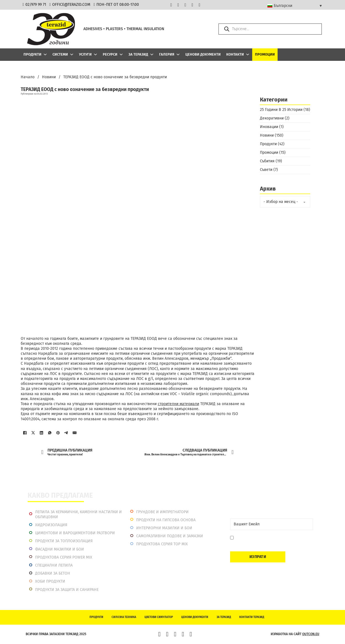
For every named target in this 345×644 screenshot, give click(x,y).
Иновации (269, 127)
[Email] (272, 524)
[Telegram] (66, 433)
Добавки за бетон (53, 573)
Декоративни (272, 118)
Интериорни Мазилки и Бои (164, 528)
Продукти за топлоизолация (64, 541)
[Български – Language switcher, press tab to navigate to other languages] (295, 6)
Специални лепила (54, 565)
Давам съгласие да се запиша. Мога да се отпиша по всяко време (272, 540)
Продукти (32, 54)
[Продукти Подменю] (45, 54)
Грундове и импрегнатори (162, 512)
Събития (267, 161)
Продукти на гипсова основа (166, 520)
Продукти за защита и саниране (67, 590)
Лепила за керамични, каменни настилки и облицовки (78, 514)
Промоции (265, 54)
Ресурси (110, 54)
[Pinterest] (58, 433)
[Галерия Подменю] (178, 54)
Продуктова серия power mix (64, 557)
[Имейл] (75, 433)
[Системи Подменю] (72, 54)
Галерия (167, 54)
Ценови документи (203, 54)
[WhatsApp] (50, 433)
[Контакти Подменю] (248, 54)
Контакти (235, 54)
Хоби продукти (50, 581)
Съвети (266, 170)
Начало (28, 77)
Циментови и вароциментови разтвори (75, 533)
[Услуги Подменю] (95, 54)
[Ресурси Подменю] (121, 54)
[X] (33, 433)
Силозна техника (124, 617)
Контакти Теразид (252, 617)
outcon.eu (311, 634)
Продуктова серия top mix (162, 544)
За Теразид (138, 54)
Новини (49, 77)
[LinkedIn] (41, 433)
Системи (60, 54)
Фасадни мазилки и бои (60, 549)
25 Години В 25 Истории (281, 110)
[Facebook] (25, 433)
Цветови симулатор (159, 617)
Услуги (85, 54)
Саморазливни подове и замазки (170, 536)
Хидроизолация (51, 525)
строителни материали (178, 404)
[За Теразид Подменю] (152, 54)
